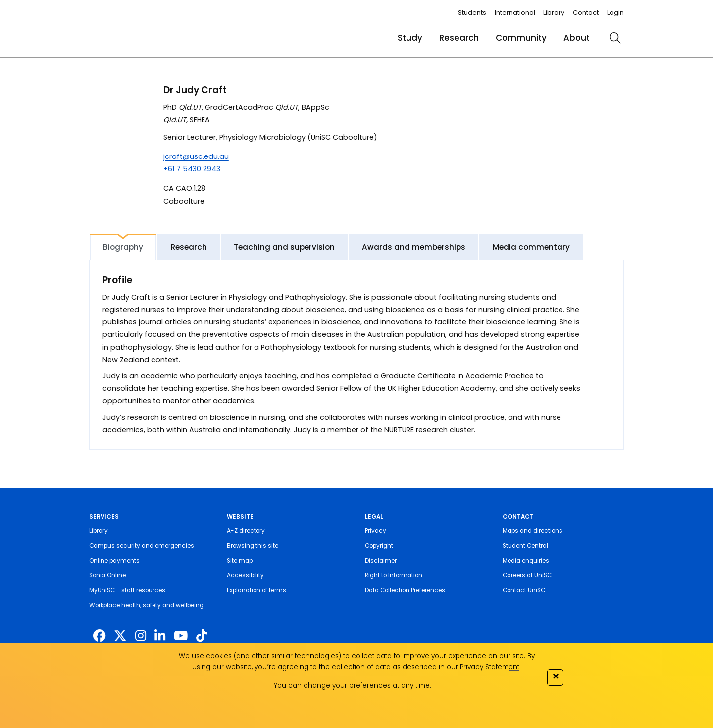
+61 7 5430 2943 (192, 169)
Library (554, 13)
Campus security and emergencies (142, 546)
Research (459, 38)
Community (521, 38)
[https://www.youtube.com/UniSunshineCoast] (181, 636)
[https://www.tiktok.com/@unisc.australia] (202, 636)
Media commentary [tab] (531, 247)
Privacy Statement (490, 667)
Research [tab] (189, 247)
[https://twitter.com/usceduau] (120, 636)
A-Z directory (246, 531)
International (515, 13)
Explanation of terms (256, 590)
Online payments (114, 561)
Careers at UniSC (527, 575)
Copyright (379, 546)
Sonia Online (107, 575)
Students (472, 13)
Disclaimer (381, 561)
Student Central (525, 546)
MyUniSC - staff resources (127, 590)
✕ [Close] (556, 676)
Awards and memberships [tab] (414, 247)
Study (410, 38)
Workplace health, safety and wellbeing (146, 605)
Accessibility (245, 575)
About (577, 38)
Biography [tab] (123, 247)
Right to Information (394, 575)
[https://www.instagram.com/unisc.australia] (141, 636)
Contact (586, 13)
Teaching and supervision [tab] (284, 247)
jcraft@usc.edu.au (196, 156)
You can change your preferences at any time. (353, 686)
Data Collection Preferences (405, 590)
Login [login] (615, 13)
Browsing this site (253, 546)
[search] (615, 38)
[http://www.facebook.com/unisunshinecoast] (99, 636)
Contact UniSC (524, 590)
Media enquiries (526, 561)
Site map (240, 561)
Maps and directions (533, 531)
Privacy (376, 531)
